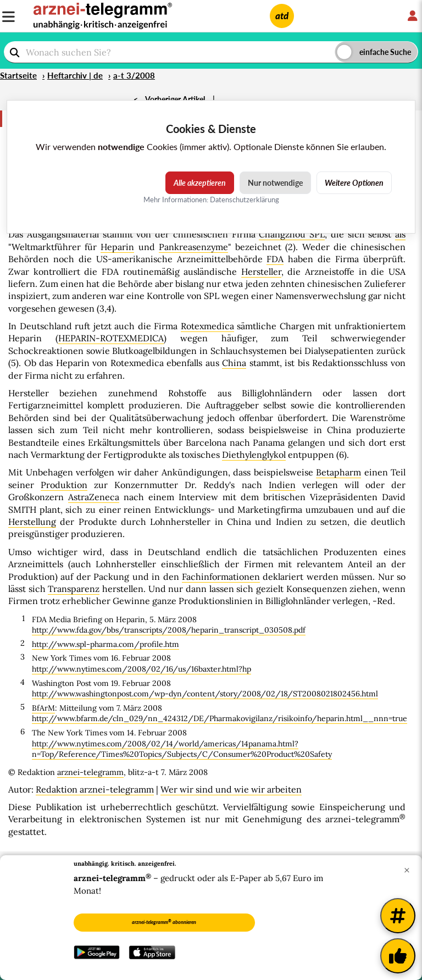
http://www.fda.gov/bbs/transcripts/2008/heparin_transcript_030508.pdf (169, 630)
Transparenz (74, 589)
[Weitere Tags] (398, 916)
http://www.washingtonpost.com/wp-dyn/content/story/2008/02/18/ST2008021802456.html (205, 694)
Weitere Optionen (354, 183)
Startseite (18, 75)
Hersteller (261, 272)
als (400, 234)
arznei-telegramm (90, 772)
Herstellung (32, 522)
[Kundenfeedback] (398, 956)
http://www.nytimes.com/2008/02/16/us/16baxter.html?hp (141, 669)
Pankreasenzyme (193, 247)
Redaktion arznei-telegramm (95, 789)
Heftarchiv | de (75, 75)
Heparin (117, 247)
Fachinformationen (221, 577)
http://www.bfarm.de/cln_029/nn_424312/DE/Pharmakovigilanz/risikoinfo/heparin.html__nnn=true (220, 718)
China (234, 363)
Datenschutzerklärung (245, 200)
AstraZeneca (94, 497)
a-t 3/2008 (134, 75)
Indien (282, 485)
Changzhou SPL (292, 234)
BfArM (43, 708)
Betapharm (338, 472)
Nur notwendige (275, 183)
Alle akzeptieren (200, 183)
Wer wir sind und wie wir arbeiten (231, 789)
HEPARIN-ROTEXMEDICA (111, 338)
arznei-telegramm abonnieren (164, 922)
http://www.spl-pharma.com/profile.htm (105, 644)
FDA (275, 259)
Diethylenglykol (254, 455)
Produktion (64, 485)
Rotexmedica (207, 326)
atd (282, 16)
